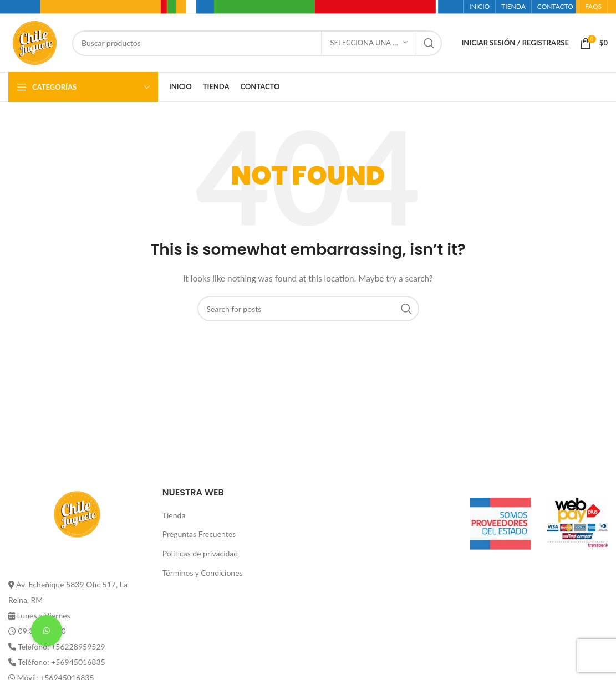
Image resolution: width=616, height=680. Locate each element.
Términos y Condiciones (203, 573)
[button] (47, 631)
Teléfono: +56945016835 (61, 662)
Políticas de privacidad (200, 553)
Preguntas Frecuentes (199, 534)
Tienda (174, 515)
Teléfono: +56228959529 (61, 646)
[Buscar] (257, 43)
